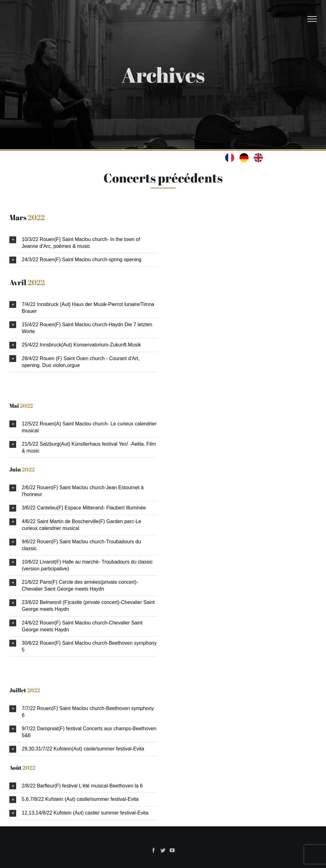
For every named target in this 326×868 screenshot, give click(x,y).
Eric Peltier (200, 849)
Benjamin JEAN (263, 849)
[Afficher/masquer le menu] (312, 19)
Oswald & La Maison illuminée (121, 849)
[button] (83, 243)
